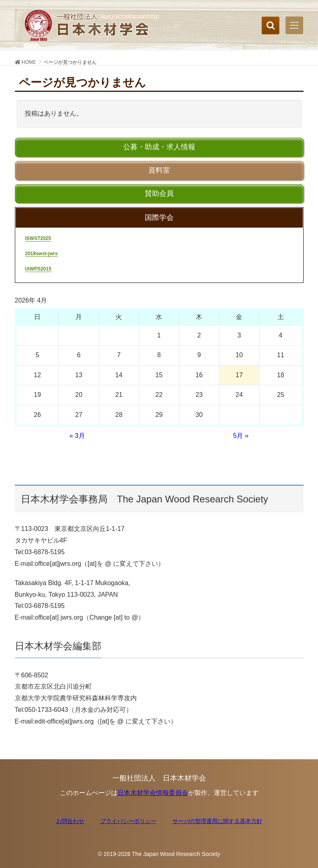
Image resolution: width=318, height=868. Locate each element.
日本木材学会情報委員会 (153, 793)
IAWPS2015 (38, 269)
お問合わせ (70, 821)
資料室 (159, 170)
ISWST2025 (38, 238)
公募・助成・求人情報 (159, 147)
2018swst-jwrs (42, 254)
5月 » (241, 436)
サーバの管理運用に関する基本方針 (217, 821)
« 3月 (77, 436)
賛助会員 (159, 193)
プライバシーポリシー (128, 821)
